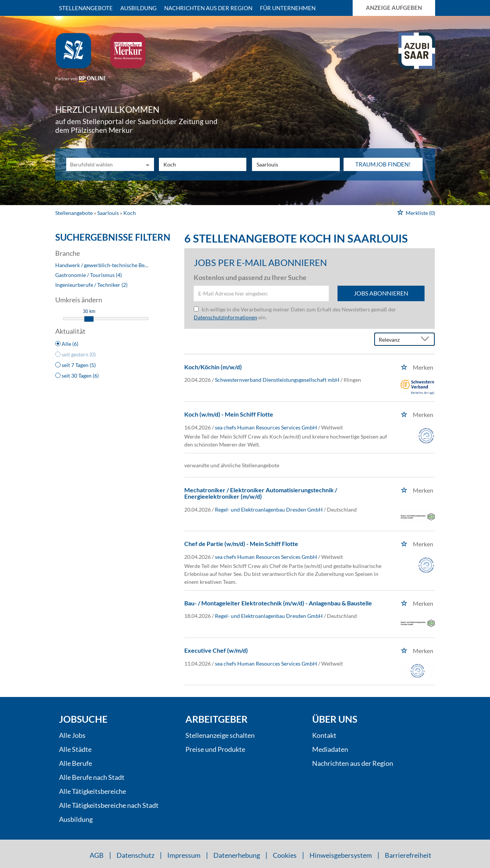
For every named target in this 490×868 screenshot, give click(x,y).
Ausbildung (138, 8)
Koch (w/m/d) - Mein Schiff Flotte (229, 414)
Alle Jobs (72, 735)
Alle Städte (75, 749)
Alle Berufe (75, 763)
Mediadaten (330, 749)
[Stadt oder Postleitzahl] (296, 164)
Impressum (184, 855)
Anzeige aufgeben (394, 8)
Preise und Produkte (215, 749)
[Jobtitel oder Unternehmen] (203, 164)
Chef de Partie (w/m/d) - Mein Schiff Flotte (241, 544)
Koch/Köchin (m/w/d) (213, 367)
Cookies (285, 855)
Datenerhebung (237, 855)
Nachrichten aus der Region (208, 8)
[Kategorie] (103, 164)
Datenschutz (135, 855)
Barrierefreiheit (408, 855)
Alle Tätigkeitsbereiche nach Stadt (109, 805)
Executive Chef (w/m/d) (216, 650)
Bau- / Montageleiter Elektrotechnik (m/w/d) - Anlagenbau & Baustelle (278, 603)
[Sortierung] (397, 340)
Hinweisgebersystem (341, 855)
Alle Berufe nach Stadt (92, 777)
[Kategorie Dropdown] (146, 164)
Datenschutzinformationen (226, 317)
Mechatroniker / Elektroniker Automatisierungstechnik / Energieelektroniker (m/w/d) (261, 493)
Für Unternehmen (288, 8)
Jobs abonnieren (381, 293)
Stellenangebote (86, 8)
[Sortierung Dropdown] (426, 340)
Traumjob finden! (383, 164)
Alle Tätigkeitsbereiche (93, 791)
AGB (97, 855)
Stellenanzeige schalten (220, 735)
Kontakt (324, 735)
